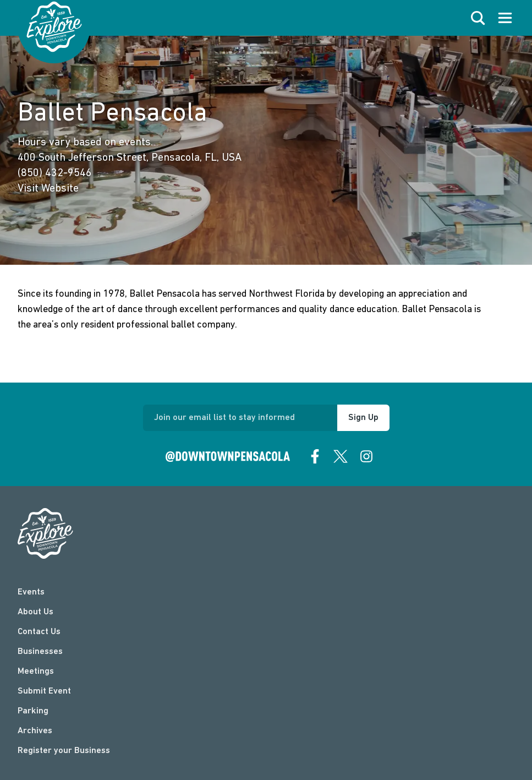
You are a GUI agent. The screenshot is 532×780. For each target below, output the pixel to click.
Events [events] (31, 592)
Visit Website (48, 189)
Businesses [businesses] (40, 652)
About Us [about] (35, 612)
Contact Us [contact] (39, 632)
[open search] (478, 18)
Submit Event (44, 691)
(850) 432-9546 (55, 173)
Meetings (36, 672)
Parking (33, 711)
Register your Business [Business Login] (64, 751)
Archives (35, 731)
